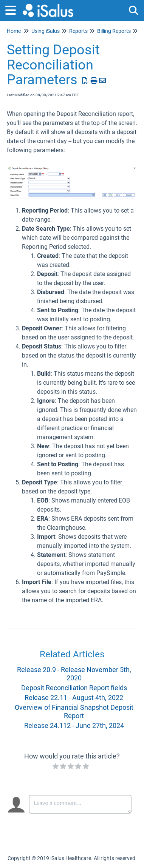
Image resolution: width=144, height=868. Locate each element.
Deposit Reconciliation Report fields (74, 688)
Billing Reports (114, 31)
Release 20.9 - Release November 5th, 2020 (74, 674)
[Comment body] (80, 804)
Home (14, 31)
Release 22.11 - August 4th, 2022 (74, 698)
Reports (78, 31)
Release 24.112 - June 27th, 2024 (74, 725)
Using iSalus (46, 31)
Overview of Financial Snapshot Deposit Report (74, 712)
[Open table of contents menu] (13, 9)
